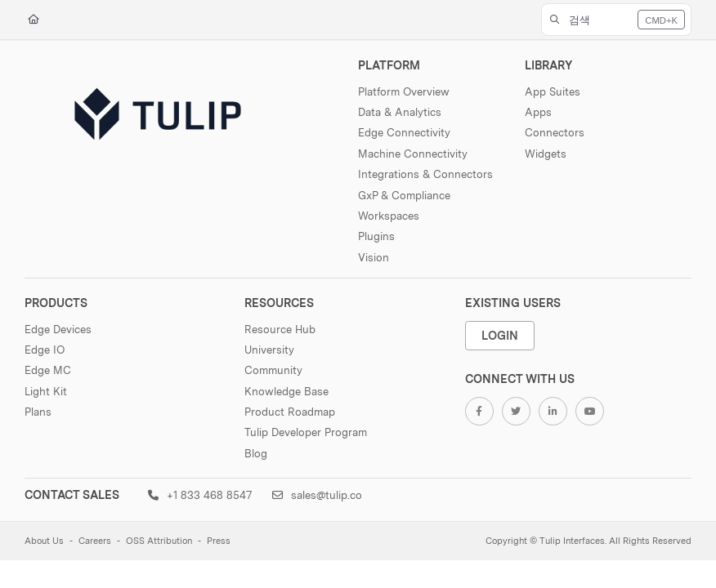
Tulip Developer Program (306, 432)
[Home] (34, 20)
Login (500, 335)
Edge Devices (58, 329)
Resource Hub (280, 329)
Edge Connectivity (404, 132)
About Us (44, 541)
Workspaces (389, 216)
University (269, 350)
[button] (617, 20)
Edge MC (48, 370)
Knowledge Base (286, 391)
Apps (538, 112)
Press (219, 541)
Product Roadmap (290, 412)
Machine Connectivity (413, 154)
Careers (95, 541)
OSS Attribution (159, 541)
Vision (374, 257)
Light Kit (46, 391)
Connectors (555, 132)
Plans (38, 412)
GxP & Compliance (404, 195)
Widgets (546, 154)
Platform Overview (404, 91)
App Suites (553, 91)
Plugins (376, 236)
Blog (256, 453)
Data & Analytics (400, 112)
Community (273, 370)
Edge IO (45, 350)
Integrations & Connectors (425, 174)
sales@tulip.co (317, 495)
